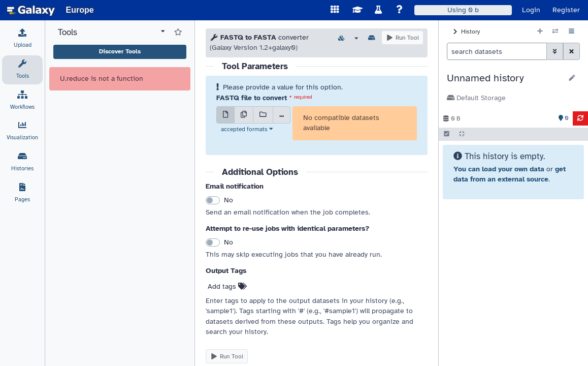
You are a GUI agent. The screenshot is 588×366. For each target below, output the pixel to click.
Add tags (227, 286)
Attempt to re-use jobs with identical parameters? (288, 228)
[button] (504, 78)
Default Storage (476, 98)
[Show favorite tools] (178, 33)
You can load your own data (499, 169)
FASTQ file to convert (252, 98)
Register (566, 10)
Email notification (235, 186)
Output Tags (226, 271)
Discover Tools (120, 51)
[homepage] (31, 10)
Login (531, 10)
